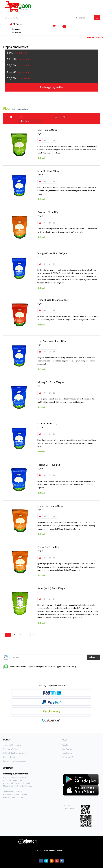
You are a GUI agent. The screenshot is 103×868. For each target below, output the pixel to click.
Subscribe (93, 657)
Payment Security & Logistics (14, 761)
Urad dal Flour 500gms (49, 171)
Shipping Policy (9, 757)
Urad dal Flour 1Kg (47, 423)
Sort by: (21, 117)
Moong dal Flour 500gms (51, 382)
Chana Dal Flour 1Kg (48, 547)
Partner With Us (68, 757)
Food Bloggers (68, 753)
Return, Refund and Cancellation (16, 753)
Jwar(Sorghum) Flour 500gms (53, 341)
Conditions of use (10, 749)
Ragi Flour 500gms (47, 130)
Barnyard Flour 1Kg (48, 212)
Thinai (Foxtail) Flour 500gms (53, 300)
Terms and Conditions (12, 745)
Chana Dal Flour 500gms (50, 506)
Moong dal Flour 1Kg (49, 465)
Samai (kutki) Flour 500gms (52, 588)
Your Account (67, 749)
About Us (66, 745)
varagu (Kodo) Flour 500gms (52, 253)
